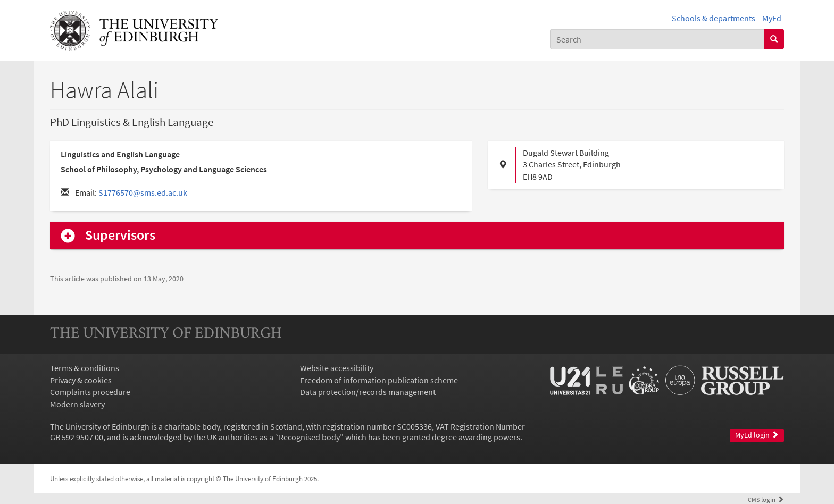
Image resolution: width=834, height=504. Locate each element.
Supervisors (120, 235)
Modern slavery (77, 404)
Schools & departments (714, 18)
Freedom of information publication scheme (379, 380)
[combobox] (657, 39)
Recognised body (309, 437)
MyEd (772, 18)
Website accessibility (337, 368)
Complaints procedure (90, 392)
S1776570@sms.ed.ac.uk (143, 192)
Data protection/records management (368, 392)
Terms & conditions (85, 368)
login (766, 499)
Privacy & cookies (81, 380)
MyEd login (757, 435)
